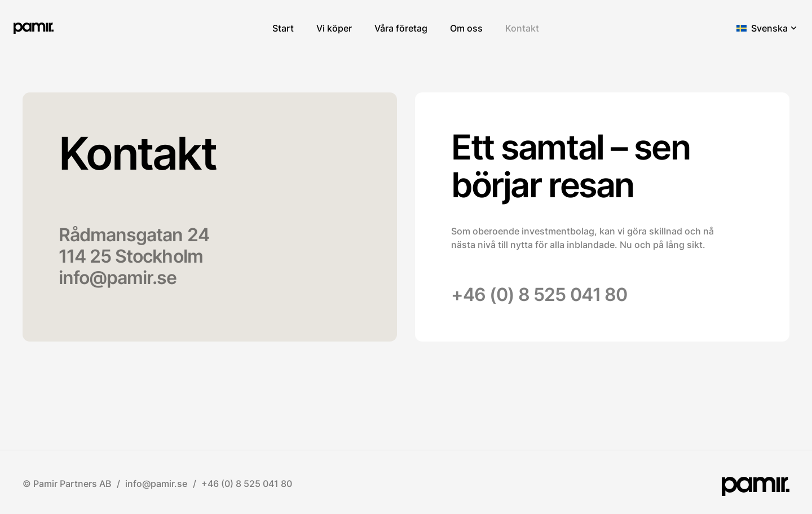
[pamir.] (34, 28)
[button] (767, 28)
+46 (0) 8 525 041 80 (539, 294)
